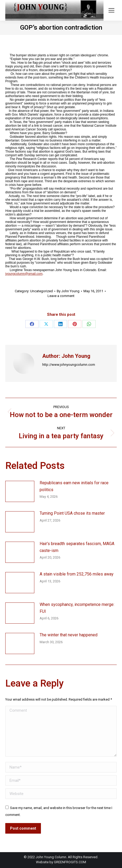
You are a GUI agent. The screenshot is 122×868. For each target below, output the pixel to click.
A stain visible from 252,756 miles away (77, 574)
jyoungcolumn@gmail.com (24, 274)
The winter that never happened (69, 635)
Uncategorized (41, 291)
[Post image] (20, 491)
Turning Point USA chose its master (72, 513)
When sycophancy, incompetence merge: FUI (77, 608)
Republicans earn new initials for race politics (74, 486)
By (68, 291)
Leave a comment (61, 296)
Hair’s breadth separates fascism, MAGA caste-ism (77, 547)
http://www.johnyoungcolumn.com (69, 365)
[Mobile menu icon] (111, 10)
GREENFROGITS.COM (70, 862)
